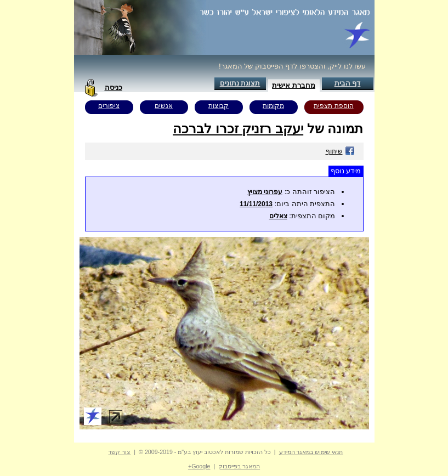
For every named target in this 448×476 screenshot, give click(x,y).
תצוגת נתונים (240, 83)
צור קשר (119, 452)
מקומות (273, 106)
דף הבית (348, 83)
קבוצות (219, 106)
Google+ (199, 466)
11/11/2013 (256, 204)
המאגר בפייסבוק (239, 466)
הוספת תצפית (333, 106)
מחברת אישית (294, 85)
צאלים (278, 216)
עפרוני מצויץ (265, 192)
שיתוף (340, 151)
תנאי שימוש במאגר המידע (311, 452)
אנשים (164, 106)
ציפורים (109, 106)
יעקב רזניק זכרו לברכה (238, 129)
